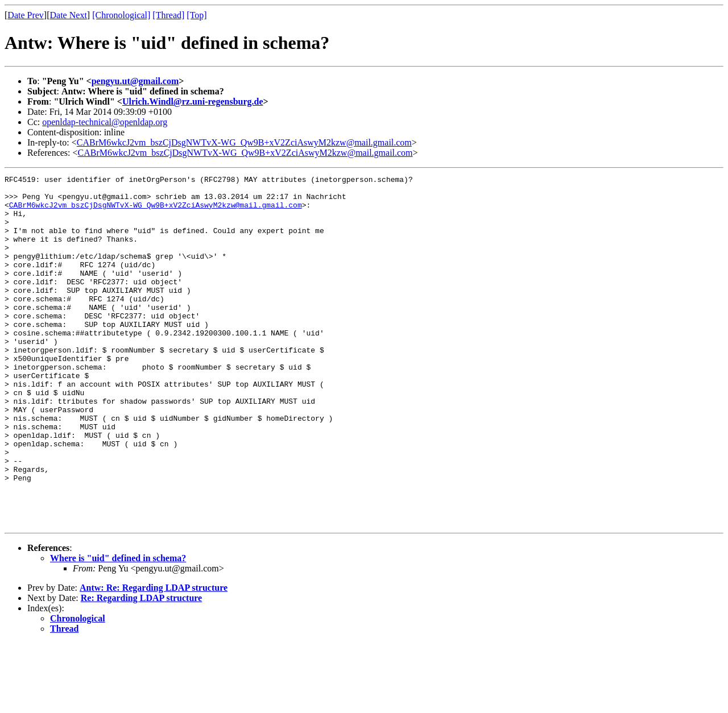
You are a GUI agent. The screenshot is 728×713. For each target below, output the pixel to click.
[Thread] (168, 15)
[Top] (197, 15)
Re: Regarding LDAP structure (141, 668)
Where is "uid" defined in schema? (118, 628)
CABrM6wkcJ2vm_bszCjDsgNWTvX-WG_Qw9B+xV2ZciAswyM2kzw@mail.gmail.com (244, 142)
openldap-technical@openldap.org (105, 122)
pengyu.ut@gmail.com (135, 81)
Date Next (69, 15)
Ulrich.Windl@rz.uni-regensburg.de (193, 101)
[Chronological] (121, 15)
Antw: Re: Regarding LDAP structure (154, 658)
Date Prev (26, 15)
